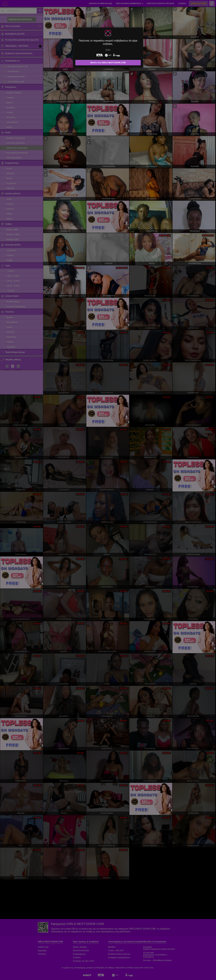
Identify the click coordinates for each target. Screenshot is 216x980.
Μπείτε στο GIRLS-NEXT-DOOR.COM (108, 63)
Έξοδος (108, 50)
